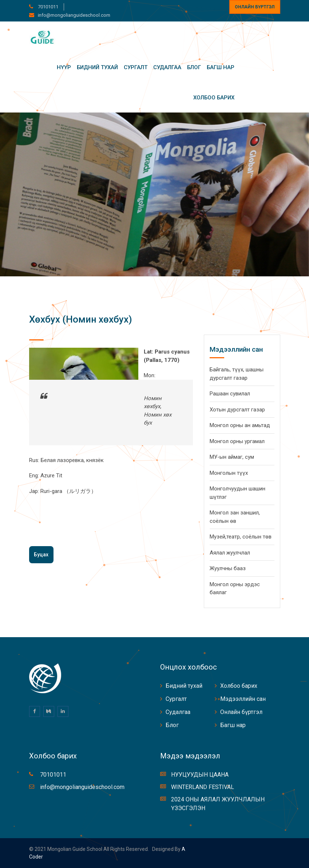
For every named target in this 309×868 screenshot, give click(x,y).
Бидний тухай (97, 67)
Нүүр (64, 67)
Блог (194, 67)
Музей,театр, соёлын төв (241, 537)
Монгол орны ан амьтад (240, 425)
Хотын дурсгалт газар (237, 410)
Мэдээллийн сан (243, 699)
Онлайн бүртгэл (255, 7)
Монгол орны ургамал (237, 441)
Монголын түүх (229, 473)
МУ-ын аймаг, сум (232, 457)
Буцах (41, 555)
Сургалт (136, 67)
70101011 (47, 7)
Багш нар (221, 67)
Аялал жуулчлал (230, 553)
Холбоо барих (214, 98)
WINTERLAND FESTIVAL (203, 787)
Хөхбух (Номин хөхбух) (81, 319)
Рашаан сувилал (230, 394)
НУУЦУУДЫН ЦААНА (200, 775)
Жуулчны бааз (228, 568)
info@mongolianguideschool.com (74, 15)
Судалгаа (167, 67)
